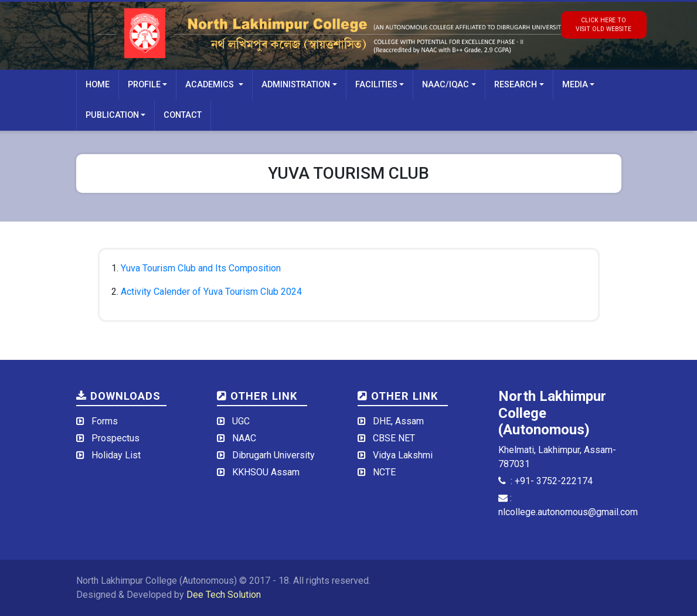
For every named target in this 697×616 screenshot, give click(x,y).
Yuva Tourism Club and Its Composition (201, 268)
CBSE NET (394, 438)
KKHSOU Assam (266, 472)
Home (98, 85)
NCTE (384, 472)
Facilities (376, 85)
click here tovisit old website (603, 25)
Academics (211, 85)
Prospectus (115, 438)
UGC (241, 421)
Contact (183, 115)
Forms (105, 421)
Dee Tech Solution (224, 595)
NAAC (244, 438)
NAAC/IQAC (446, 85)
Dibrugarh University (273, 455)
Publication (112, 115)
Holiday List (116, 455)
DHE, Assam (398, 421)
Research (516, 85)
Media (575, 85)
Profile (144, 85)
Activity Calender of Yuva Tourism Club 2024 (211, 292)
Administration (296, 85)
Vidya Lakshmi (403, 455)
